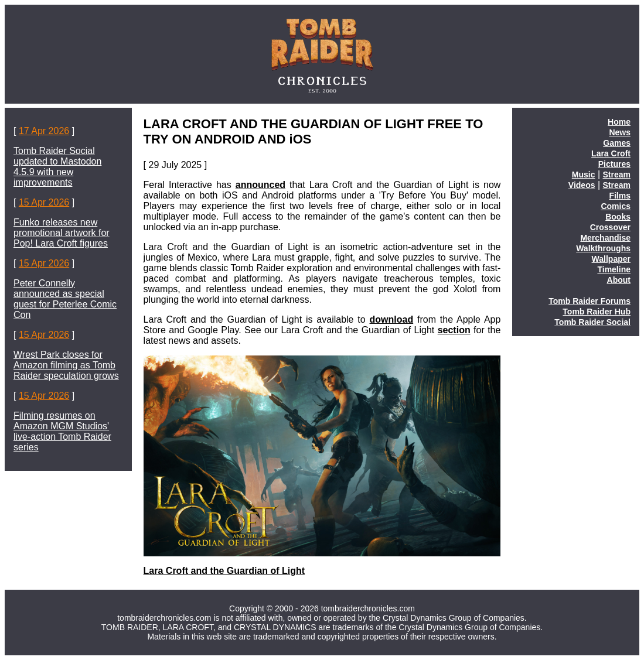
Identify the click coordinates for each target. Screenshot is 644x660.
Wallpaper (611, 259)
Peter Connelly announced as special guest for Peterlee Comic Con (65, 299)
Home (619, 122)
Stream (617, 175)
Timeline (614, 269)
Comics (616, 206)
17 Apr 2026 (44, 131)
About (619, 280)
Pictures (614, 164)
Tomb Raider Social (592, 322)
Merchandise (605, 238)
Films (620, 196)
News (620, 132)
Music (584, 175)
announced (260, 185)
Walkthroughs (603, 248)
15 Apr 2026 (44, 202)
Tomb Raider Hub (597, 312)
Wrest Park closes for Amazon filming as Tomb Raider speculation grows (66, 365)
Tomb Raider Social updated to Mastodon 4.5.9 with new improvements (57, 167)
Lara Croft (611, 153)
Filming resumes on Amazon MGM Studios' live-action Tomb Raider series (62, 431)
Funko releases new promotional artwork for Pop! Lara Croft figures (62, 233)
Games (617, 143)
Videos (582, 185)
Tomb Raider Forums (590, 301)
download (392, 319)
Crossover (610, 227)
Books (618, 217)
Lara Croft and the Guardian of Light (224, 571)
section (454, 330)
